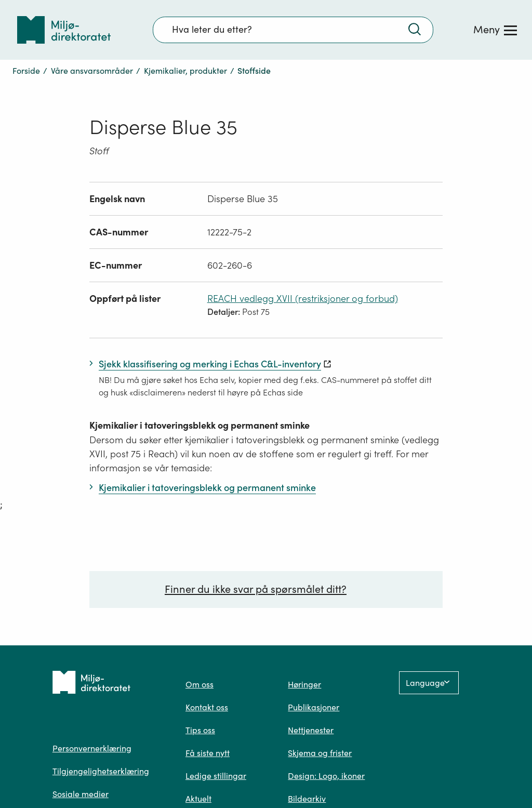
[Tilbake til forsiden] (64, 30)
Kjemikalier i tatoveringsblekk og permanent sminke (199, 425)
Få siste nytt (208, 753)
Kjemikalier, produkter (185, 71)
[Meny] (495, 30)
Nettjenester (311, 730)
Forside (26, 71)
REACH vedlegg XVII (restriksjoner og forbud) (303, 299)
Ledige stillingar (216, 776)
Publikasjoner (314, 707)
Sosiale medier (81, 794)
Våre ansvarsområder (92, 71)
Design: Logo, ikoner (326, 776)
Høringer (304, 684)
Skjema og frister (320, 753)
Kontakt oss (207, 707)
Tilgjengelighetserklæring (101, 771)
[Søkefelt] (293, 30)
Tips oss (200, 730)
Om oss (199, 684)
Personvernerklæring (92, 748)
